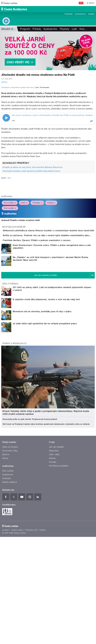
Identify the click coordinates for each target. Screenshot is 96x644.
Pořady (37, 29)
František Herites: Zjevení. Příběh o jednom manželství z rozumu (47, 309)
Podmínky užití (31, 606)
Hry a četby (10, 257)
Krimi (24, 257)
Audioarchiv (80, 14)
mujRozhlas (7, 251)
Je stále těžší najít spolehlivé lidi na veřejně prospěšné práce (45, 399)
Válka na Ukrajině (10, 523)
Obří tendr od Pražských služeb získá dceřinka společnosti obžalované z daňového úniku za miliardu (46, 500)
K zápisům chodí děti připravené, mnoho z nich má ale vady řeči (46, 375)
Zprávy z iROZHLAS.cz (14, 419)
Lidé (74, 29)
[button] (91, 176)
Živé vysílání (10, 262)
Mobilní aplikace (10, 558)
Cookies (5, 606)
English (42, 606)
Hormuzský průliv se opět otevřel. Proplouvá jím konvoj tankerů (30, 495)
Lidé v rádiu (54, 530)
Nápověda (54, 527)
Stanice (6, 530)
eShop (5, 534)
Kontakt (53, 538)
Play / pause (6, 172)
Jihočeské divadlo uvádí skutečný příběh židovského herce (31, 225)
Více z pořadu (10, 360)
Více (83, 29)
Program (68, 14)
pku (9, 232)
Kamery (91, 14)
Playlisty (65, 29)
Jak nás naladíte (56, 523)
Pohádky (37, 257)
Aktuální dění (9, 29)
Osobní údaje (17, 606)
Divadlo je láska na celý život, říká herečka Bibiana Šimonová (32, 222)
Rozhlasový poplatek (59, 542)
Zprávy (4, 82)
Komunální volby (10, 527)
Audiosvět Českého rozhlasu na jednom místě (20, 275)
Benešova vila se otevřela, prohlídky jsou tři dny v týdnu (42, 387)
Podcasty (7, 554)
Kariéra (52, 534)
